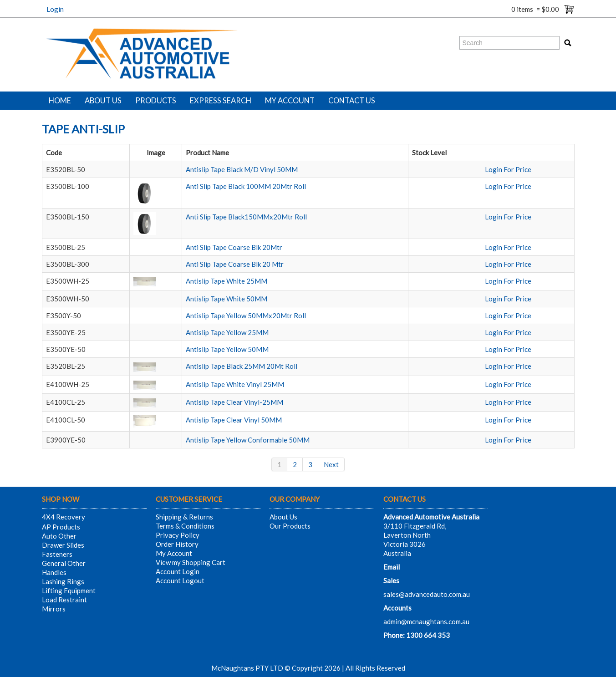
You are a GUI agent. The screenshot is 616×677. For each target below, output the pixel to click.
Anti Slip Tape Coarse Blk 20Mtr (234, 247)
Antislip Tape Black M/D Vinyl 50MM (242, 169)
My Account (290, 101)
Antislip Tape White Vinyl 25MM (235, 384)
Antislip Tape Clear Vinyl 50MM (234, 420)
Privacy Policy (178, 535)
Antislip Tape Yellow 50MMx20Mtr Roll (246, 316)
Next (331, 464)
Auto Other (59, 536)
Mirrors (54, 609)
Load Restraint (64, 600)
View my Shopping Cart (191, 562)
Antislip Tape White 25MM (227, 281)
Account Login (178, 571)
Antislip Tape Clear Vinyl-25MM (234, 402)
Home (60, 101)
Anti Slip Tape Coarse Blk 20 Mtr (235, 264)
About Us (103, 101)
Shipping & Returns (184, 517)
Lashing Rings (63, 581)
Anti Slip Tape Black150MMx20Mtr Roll (246, 217)
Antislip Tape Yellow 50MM (227, 349)
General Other (64, 563)
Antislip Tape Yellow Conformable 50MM (248, 440)
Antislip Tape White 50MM (227, 299)
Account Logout (180, 580)
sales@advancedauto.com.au (427, 594)
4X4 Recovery (64, 517)
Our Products (290, 526)
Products (156, 101)
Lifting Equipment (69, 590)
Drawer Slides (63, 545)
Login (55, 9)
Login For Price (508, 169)
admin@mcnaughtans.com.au (426, 621)
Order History (177, 544)
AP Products (61, 527)
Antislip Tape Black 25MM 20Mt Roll (242, 366)
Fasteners (57, 554)
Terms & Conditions (185, 526)
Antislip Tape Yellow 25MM (227, 332)
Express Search (221, 101)
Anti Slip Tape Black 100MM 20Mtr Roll (246, 186)
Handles (54, 572)
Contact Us (352, 101)
